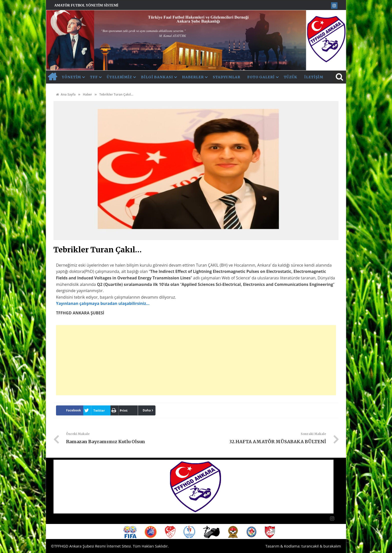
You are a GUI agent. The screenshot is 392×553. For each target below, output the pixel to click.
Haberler (193, 77)
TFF (94, 77)
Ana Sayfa (66, 94)
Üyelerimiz (119, 77)
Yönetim (71, 77)
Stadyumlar (226, 77)
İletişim (314, 77)
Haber (87, 94)
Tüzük (291, 77)
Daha (147, 410)
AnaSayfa (52, 77)
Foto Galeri (261, 77)
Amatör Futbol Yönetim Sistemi (86, 5)
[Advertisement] (196, 360)
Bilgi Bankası (157, 77)
